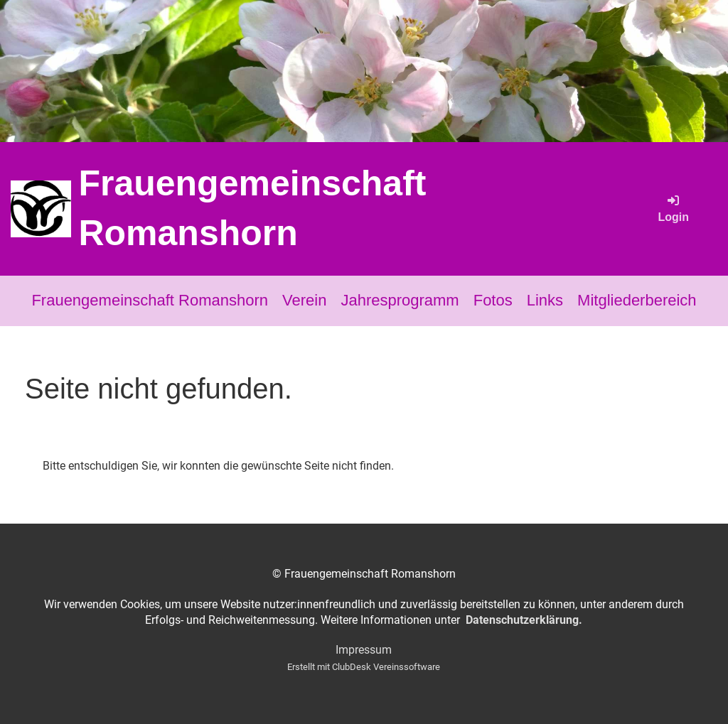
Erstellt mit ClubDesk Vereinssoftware (364, 667)
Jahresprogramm (400, 300)
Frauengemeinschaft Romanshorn (252, 208)
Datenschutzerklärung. (524, 620)
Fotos (493, 300)
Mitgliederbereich (637, 300)
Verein (304, 300)
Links (545, 300)
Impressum (364, 650)
